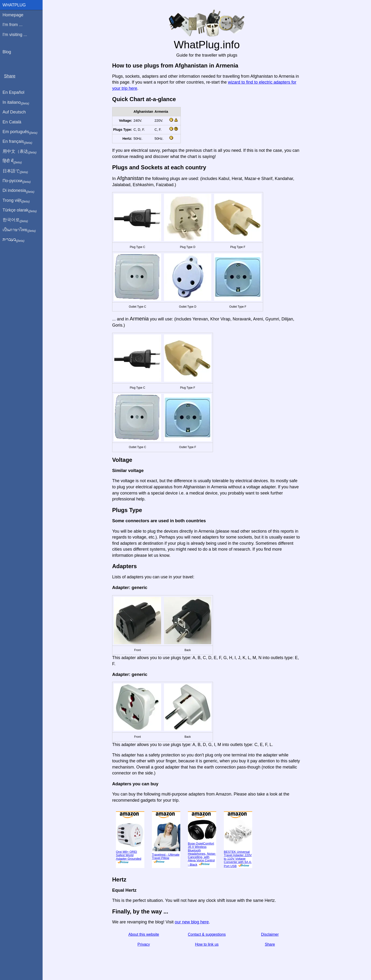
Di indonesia (19, 191)
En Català (12, 122)
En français (18, 142)
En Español (13, 92)
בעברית (13, 240)
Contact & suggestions (207, 934)
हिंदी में (12, 161)
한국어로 (15, 220)
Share (270, 944)
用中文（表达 (20, 152)
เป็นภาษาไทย (19, 230)
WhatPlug (14, 5)
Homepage (13, 15)
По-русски (17, 181)
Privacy (144, 944)
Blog (7, 52)
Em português (20, 132)
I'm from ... (13, 25)
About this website (144, 934)
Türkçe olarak (20, 210)
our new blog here (192, 922)
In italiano (16, 103)
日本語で (15, 171)
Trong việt (16, 201)
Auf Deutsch (14, 112)
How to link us (207, 944)
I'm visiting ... (15, 35)
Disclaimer (270, 934)
